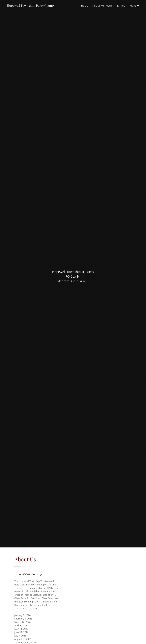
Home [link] (85, 6)
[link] (31, 6)
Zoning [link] (121, 6)
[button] (135, 6)
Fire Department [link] (102, 6)
